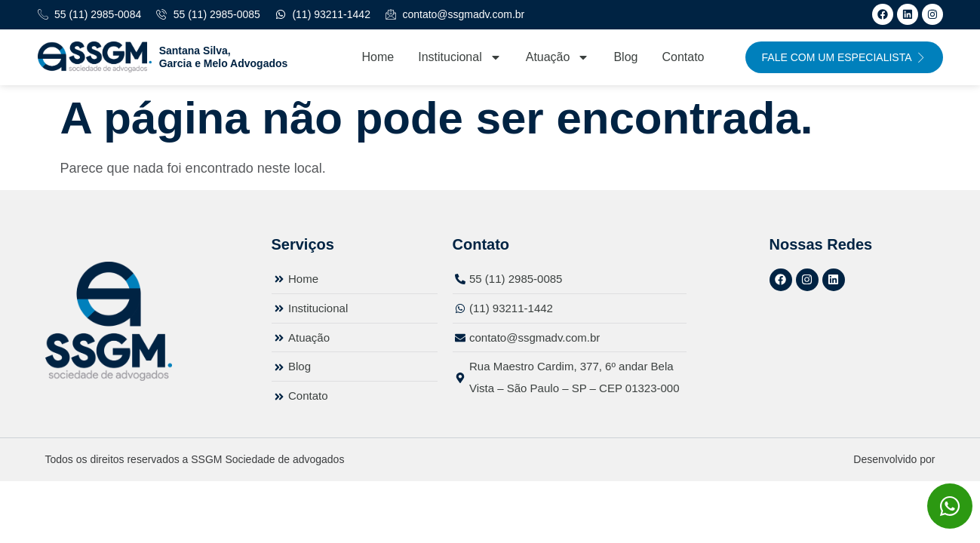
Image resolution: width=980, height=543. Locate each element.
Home (378, 57)
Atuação (558, 57)
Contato (683, 57)
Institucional (460, 57)
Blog (625, 57)
